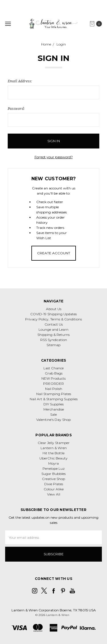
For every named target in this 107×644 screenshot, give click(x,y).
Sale (53, 414)
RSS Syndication (54, 340)
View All (54, 494)
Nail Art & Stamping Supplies (54, 399)
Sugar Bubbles (53, 474)
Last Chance (53, 368)
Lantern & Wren (54, 448)
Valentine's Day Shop (53, 420)
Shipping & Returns (53, 335)
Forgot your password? (54, 157)
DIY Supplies (53, 404)
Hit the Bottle (53, 453)
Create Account (54, 253)
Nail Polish (54, 389)
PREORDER (53, 384)
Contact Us (54, 324)
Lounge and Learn (53, 329)
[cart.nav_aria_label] (97, 24)
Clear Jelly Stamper (54, 443)
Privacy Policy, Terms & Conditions (53, 319)
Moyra (53, 463)
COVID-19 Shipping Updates (53, 314)
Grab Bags (54, 373)
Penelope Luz (54, 468)
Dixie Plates (54, 484)
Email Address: (20, 81)
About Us (54, 309)
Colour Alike (54, 489)
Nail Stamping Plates (54, 394)
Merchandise (54, 409)
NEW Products (53, 378)
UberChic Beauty (53, 458)
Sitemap (53, 345)
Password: (16, 109)
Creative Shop (53, 479)
